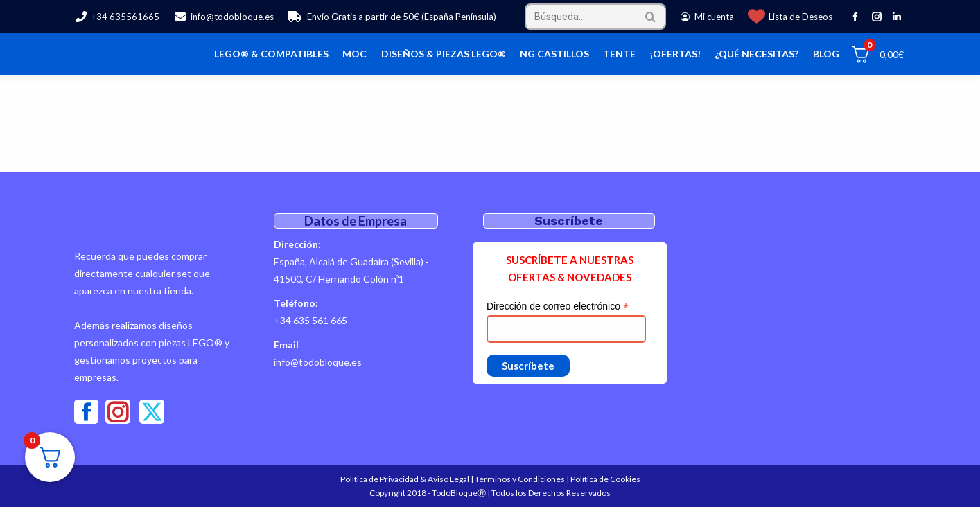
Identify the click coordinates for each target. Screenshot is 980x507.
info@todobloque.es (224, 17)
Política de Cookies (605, 479)
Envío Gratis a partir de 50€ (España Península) (392, 17)
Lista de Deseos (800, 17)
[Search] (595, 17)
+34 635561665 (117, 17)
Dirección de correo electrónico (558, 306)
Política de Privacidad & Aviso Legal (405, 479)
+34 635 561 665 (310, 320)
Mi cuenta (707, 17)
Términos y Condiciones (520, 479)
